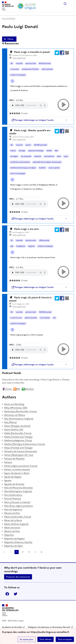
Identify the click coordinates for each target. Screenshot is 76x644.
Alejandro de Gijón (13, 546)
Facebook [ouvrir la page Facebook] (7, 594)
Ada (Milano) (10, 422)
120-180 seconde (45, 312)
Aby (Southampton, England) (19, 419)
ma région (14, 156)
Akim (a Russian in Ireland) (17, 502)
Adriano (8, 462)
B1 (12, 240)
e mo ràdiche (45, 318)
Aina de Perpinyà (13, 499)
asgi (12, 246)
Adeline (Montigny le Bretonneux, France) (24, 444)
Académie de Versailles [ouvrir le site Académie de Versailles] (12, 627)
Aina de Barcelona (13, 495)
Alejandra (9, 535)
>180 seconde (44, 240)
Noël (59, 156)
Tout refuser (46, 639)
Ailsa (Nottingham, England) (18, 491)
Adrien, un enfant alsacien (17, 469)
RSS (17, 389)
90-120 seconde (45, 63)
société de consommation (20, 162)
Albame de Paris (12, 513)
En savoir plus (27, 639)
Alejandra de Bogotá (14, 539)
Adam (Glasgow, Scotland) (17, 426)
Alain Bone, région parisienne (18, 506)
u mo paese (15, 69)
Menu (72, 4)
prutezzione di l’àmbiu (30, 69)
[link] (10, 552)
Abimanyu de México (15, 415)
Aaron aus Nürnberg (14, 404)
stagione (31, 246)
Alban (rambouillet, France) (18, 517)
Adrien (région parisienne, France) (21, 466)
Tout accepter (65, 639)
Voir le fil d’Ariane (9, 19)
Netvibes (28, 389)
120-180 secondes (40, 145)
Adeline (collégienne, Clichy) (18, 440)
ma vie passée (26, 156)
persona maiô (31, 63)
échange (22, 151)
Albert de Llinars (12, 528)
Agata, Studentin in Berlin (17, 473)
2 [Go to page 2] (23, 552)
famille (49, 151)
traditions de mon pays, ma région (23, 168)
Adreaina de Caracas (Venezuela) (20, 451)
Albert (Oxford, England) (16, 524)
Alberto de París (12, 531)
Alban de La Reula (13, 520)
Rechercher (65, 4)
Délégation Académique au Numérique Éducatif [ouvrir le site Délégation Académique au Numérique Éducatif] (49, 627)
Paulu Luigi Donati (19, 58)
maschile (19, 63)
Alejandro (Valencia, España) (18, 542)
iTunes (7, 389)
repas (66, 156)
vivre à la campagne (18, 173)
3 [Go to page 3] (29, 552)
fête (56, 151)
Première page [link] (4, 552)
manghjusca (21, 246)
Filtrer (11, 39)
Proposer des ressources (18, 577)
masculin (19, 145)
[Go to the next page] (35, 552)
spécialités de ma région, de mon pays (47, 162)
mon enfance (49, 156)
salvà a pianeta (47, 69)
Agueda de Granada (14, 484)
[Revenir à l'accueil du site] (10, 610)
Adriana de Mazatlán (14, 459)
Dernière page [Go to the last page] (41, 552)
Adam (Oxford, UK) (14, 430)
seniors (28, 145)
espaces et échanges (36, 151)
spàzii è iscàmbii (31, 318)
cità (54, 318)
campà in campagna (18, 75)
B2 (12, 63)
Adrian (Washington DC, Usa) (19, 455)
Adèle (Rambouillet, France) (18, 433)
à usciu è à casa (16, 318)
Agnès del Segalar (13, 477)
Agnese (8, 480)
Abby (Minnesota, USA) (16, 408)
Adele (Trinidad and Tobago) (18, 437)
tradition (42, 168)
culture (13, 151)
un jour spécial (54, 168)
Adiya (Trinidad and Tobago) (18, 448)
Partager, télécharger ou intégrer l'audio (32, 120)
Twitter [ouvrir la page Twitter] (16, 594)
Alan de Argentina (13, 509)
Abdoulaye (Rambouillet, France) (20, 411)
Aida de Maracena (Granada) (18, 488)
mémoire (38, 156)
